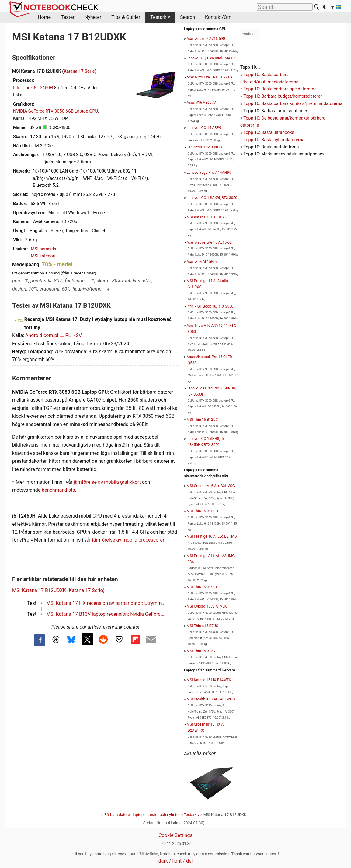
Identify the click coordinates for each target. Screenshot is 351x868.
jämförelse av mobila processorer (128, 540)
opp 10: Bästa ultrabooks (270, 132)
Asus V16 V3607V (201, 103)
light (177, 861)
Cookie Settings (175, 835)
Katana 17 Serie (79, 71)
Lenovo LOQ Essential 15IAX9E (212, 58)
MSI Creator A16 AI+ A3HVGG (211, 486)
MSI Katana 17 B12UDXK (39, 590)
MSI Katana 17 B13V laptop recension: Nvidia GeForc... (105, 614)
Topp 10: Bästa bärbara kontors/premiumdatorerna (293, 104)
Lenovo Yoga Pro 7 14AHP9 (209, 173)
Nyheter (93, 17)
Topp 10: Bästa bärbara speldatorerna (280, 89)
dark (163, 861)
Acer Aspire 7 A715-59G (206, 39)
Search (188, 17)
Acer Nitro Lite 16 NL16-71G (209, 77)
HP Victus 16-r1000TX (205, 147)
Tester (68, 17)
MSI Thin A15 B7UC (203, 626)
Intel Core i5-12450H (33, 88)
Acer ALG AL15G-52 (203, 262)
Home (44, 17)
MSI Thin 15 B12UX (202, 587)
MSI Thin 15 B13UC (202, 511)
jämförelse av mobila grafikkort (107, 482)
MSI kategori (43, 256)
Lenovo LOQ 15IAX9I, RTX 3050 (212, 198)
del (189, 861)
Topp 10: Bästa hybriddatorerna (274, 140)
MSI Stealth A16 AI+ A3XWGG (211, 699)
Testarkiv (160, 17)
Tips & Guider (126, 17)
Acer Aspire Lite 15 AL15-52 (209, 242)
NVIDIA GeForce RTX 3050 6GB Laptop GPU (56, 111)
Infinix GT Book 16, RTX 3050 (210, 306)
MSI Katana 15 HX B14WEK (209, 680)
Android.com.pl (42, 335)
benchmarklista (58, 490)
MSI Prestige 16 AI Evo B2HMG (212, 536)
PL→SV (73, 335)
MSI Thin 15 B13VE (202, 651)
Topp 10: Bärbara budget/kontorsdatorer (283, 96)
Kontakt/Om (218, 17)
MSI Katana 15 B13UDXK (207, 217)
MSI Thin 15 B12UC (202, 420)
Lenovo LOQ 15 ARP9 (204, 128)
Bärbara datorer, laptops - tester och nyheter (142, 815)
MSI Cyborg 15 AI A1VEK (207, 606)
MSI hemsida (43, 249)
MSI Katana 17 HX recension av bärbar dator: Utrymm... (106, 603)
